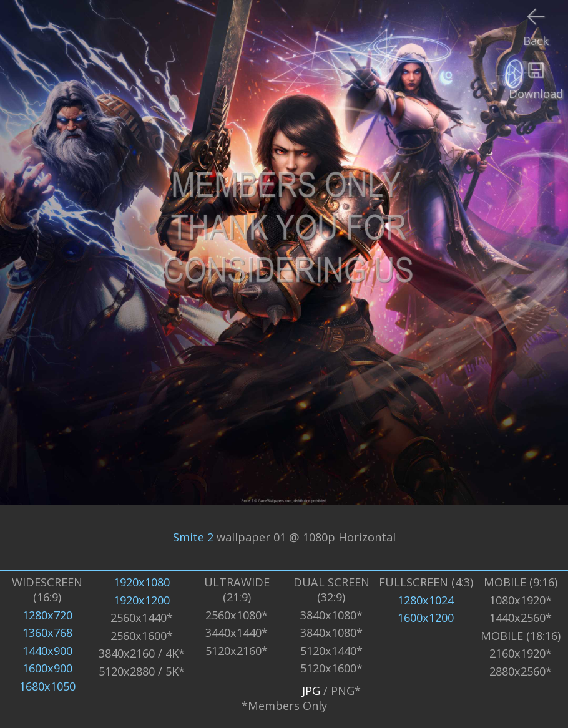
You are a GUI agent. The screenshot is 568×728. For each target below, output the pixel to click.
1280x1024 (426, 600)
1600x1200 (426, 618)
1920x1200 (142, 600)
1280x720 (47, 615)
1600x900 (47, 668)
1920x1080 (142, 582)
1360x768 (47, 633)
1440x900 (47, 651)
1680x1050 (47, 686)
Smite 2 (193, 537)
